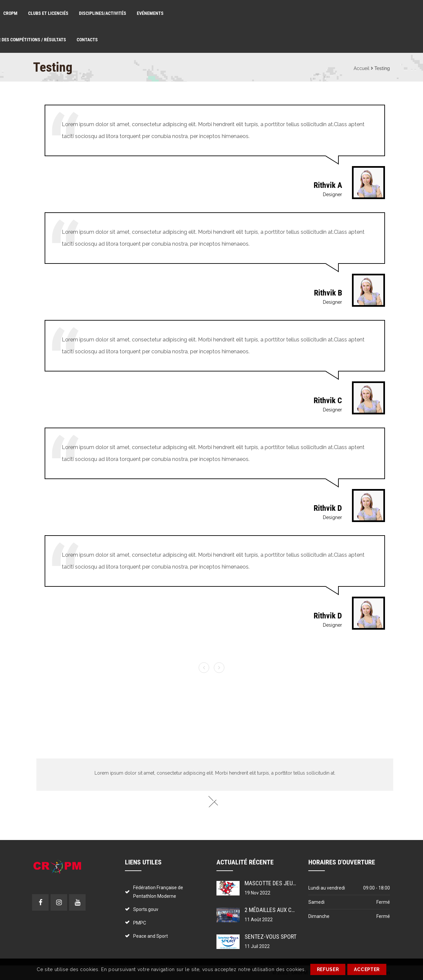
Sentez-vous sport (270, 937)
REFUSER (328, 969)
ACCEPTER (367, 969)
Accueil (362, 68)
